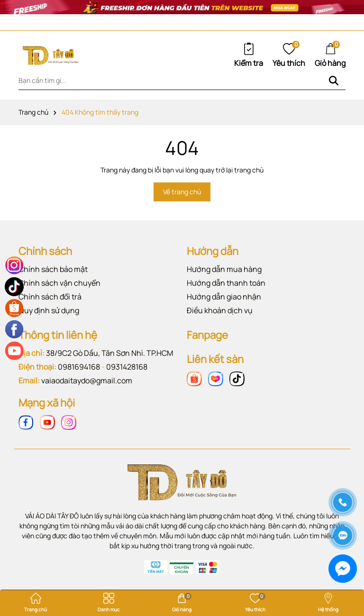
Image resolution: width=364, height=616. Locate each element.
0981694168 (79, 367)
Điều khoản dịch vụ (220, 310)
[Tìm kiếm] (334, 80)
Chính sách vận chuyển (59, 283)
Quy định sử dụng (49, 310)
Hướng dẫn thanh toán (226, 283)
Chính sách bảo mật (53, 269)
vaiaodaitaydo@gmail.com (87, 380)
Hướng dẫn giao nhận (224, 297)
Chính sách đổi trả (50, 297)
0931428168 (127, 367)
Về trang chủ (182, 192)
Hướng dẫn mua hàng (224, 269)
